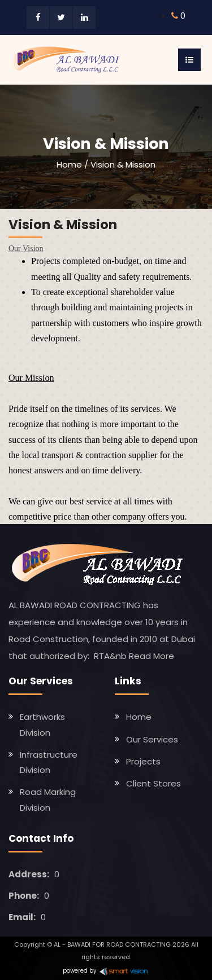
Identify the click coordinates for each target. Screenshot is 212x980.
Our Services (152, 739)
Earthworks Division (42, 724)
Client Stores (153, 783)
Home (69, 164)
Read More (152, 656)
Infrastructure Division (49, 762)
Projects (143, 761)
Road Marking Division (48, 799)
